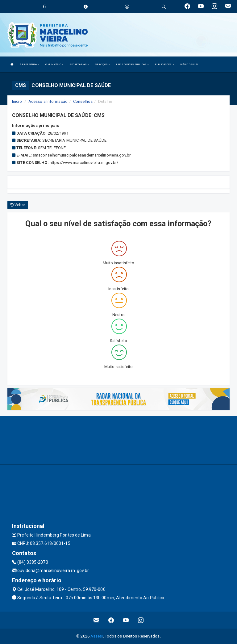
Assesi (97, 636)
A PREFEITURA (29, 64)
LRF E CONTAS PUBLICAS (132, 64)
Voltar (18, 205)
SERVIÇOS (102, 64)
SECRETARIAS (79, 64)
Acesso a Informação (48, 101)
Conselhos (83, 101)
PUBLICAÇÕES (164, 64)
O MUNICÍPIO (54, 64)
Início (17, 101)
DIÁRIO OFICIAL (189, 64)
